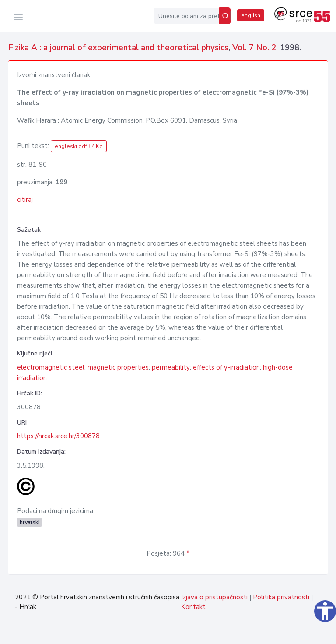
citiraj (25, 200)
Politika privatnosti (281, 597)
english (251, 15)
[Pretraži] (225, 16)
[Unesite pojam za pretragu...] (187, 16)
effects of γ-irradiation (226, 367)
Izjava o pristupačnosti (214, 597)
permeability (171, 367)
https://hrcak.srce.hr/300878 (58, 436)
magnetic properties (118, 367)
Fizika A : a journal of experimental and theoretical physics (118, 48)
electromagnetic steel (51, 367)
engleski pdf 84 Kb (79, 146)
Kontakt (193, 607)
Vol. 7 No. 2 (254, 48)
